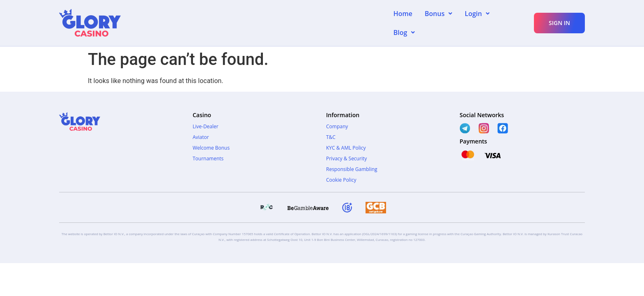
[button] (438, 18)
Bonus (438, 18)
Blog (513, 18)
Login (477, 18)
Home (403, 18)
